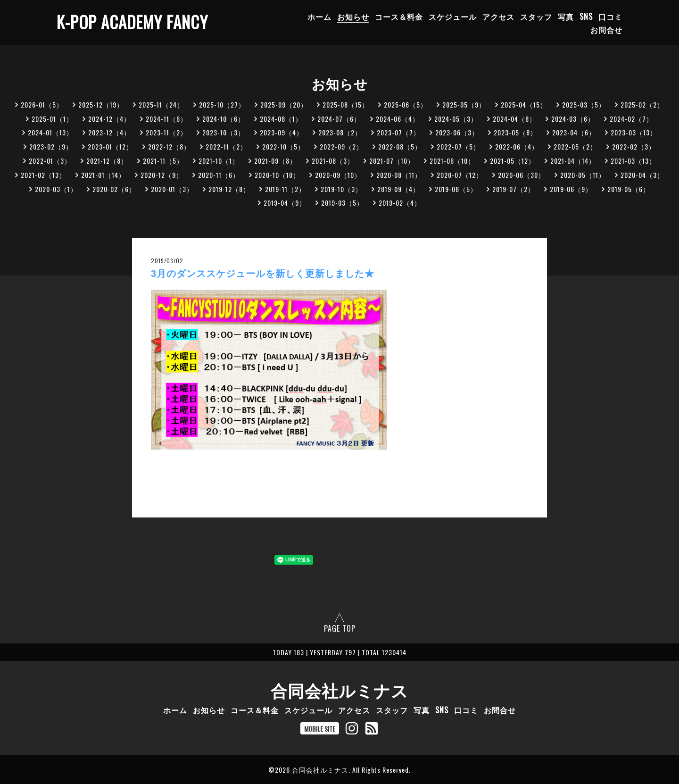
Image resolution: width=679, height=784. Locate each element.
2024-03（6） (573, 119)
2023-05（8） (515, 132)
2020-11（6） (219, 175)
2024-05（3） (456, 119)
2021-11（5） (163, 161)
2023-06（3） (457, 132)
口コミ (610, 17)
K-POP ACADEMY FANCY (132, 22)
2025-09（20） (284, 104)
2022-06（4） (517, 146)
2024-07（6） (339, 119)
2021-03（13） (633, 161)
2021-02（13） (43, 175)
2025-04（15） (524, 104)
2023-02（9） (51, 146)
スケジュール (453, 17)
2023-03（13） (634, 132)
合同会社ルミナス (339, 690)
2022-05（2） (575, 146)
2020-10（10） (277, 175)
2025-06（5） (406, 104)
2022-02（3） (634, 146)
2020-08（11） (399, 175)
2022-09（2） (341, 146)
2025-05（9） (464, 104)
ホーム (319, 17)
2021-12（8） (107, 161)
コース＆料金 (399, 17)
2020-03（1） (56, 189)
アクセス (498, 17)
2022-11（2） (226, 146)
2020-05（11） (583, 175)
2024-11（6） (166, 119)
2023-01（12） (110, 146)
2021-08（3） (333, 161)
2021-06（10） (452, 161)
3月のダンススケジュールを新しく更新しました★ (263, 274)
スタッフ (536, 17)
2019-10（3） (341, 189)
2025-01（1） (52, 119)
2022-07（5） (458, 146)
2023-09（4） (282, 132)
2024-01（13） (50, 132)
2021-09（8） (275, 161)
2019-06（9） (571, 189)
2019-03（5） (342, 203)
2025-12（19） (101, 104)
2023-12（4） (109, 132)
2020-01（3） (172, 189)
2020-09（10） (338, 175)
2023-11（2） (166, 132)
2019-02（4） (400, 203)
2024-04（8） (514, 119)
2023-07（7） (398, 132)
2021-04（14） (573, 161)
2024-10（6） (224, 119)
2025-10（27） (222, 104)
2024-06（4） (397, 119)
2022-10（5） (283, 146)
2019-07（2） (513, 189)
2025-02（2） (642, 104)
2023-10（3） (224, 132)
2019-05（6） (629, 189)
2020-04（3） (642, 175)
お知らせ (353, 17)
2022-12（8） (169, 146)
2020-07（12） (460, 175)
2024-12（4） (109, 119)
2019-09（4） (398, 189)
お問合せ (606, 30)
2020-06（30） (522, 175)
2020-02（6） (114, 189)
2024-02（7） (631, 119)
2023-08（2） (340, 132)
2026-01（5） (42, 104)
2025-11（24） (161, 104)
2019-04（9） (285, 203)
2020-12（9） (162, 175)
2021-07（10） (392, 161)
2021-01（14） (103, 175)
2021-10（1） (219, 161)
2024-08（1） (281, 119)
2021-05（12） (513, 161)
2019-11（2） (285, 189)
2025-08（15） (346, 104)
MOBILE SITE (320, 729)
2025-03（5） (584, 104)
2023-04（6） (574, 132)
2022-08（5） (400, 146)
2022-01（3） (50, 161)
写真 (566, 17)
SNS (586, 17)
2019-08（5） (456, 189)
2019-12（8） (229, 189)
